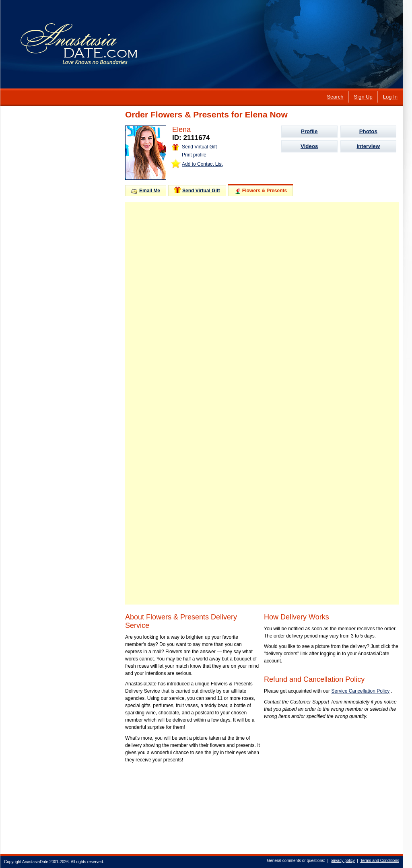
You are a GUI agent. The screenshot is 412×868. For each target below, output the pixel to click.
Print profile (194, 155)
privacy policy (343, 861)
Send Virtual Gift (195, 147)
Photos (368, 131)
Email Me (146, 191)
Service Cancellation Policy (360, 691)
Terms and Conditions (380, 861)
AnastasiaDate (35, 862)
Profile (309, 131)
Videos (309, 146)
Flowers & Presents (261, 191)
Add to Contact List (202, 164)
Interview (368, 146)
